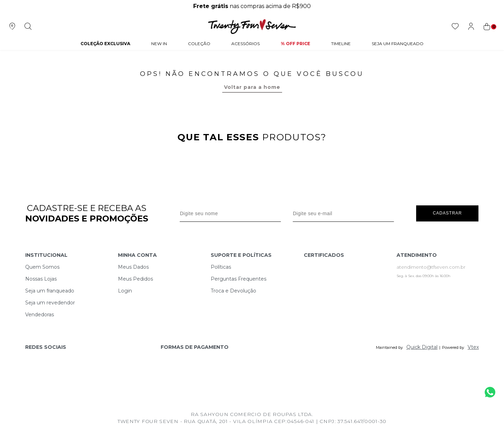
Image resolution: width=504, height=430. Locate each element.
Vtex (473, 347)
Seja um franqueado (50, 291)
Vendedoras (40, 315)
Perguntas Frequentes (239, 279)
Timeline (341, 44)
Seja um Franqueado (398, 44)
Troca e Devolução (233, 291)
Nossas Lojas (41, 279)
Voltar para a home (252, 87)
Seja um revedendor (50, 303)
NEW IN (159, 44)
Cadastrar (447, 213)
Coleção (199, 44)
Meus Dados (133, 267)
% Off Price (295, 44)
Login (125, 291)
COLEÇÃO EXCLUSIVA (105, 44)
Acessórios (246, 44)
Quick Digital (422, 347)
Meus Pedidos (135, 279)
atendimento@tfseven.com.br (431, 267)
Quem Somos (42, 267)
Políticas (221, 267)
